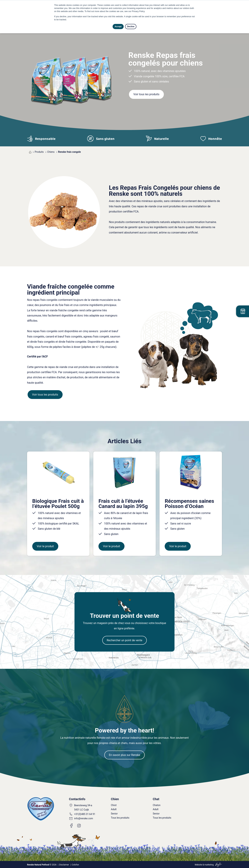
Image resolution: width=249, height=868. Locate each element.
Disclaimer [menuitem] (64, 865)
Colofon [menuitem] (75, 865)
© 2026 (42, 865)
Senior (114, 814)
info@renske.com (84, 818)
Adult (114, 809)
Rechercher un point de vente (124, 640)
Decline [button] (131, 27)
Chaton (157, 805)
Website (198, 865)
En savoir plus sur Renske (124, 755)
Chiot (114, 805)
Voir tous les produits (146, 94)
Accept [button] (118, 27)
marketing (209, 865)
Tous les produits (120, 818)
